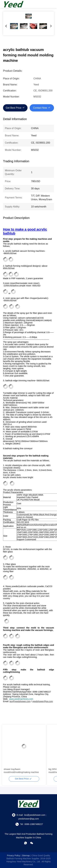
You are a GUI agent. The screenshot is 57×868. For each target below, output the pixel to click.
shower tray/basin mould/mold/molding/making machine (21, 771)
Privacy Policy (14, 855)
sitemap (26, 855)
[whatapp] (26, 843)
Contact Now (40, 108)
